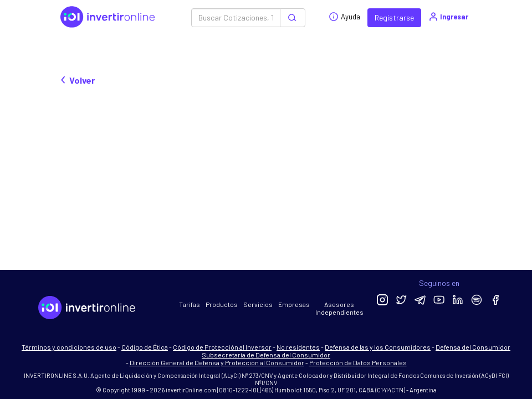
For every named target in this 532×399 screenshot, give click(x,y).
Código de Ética (145, 347)
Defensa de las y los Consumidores (378, 347)
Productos (222, 304)
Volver (78, 80)
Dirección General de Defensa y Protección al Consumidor (217, 362)
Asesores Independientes (339, 308)
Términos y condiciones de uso (69, 347)
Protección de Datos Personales (358, 362)
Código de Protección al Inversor (222, 347)
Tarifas (190, 304)
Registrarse (394, 17)
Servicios (258, 304)
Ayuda (344, 17)
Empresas (294, 304)
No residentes (298, 347)
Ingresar (448, 17)
